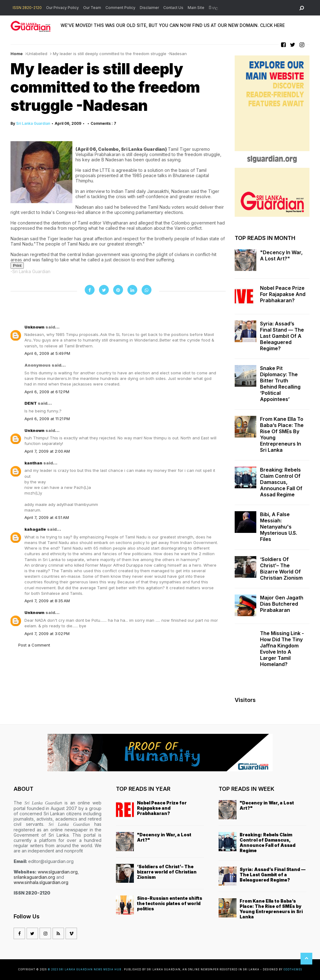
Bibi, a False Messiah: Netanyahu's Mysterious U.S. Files (279, 527)
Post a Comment (34, 645)
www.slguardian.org (58, 872)
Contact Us (173, 8)
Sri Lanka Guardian (33, 123)
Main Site (196, 8)
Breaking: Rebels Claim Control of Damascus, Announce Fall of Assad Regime (281, 482)
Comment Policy (120, 8)
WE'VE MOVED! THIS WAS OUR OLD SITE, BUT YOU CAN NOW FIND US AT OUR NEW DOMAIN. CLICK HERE (173, 25)
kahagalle (36, 529)
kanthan (34, 463)
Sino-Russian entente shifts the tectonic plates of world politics (170, 903)
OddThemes (293, 969)
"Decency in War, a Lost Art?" (281, 255)
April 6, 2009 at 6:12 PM (47, 392)
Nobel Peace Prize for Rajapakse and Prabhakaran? (283, 294)
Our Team (92, 8)
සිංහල (213, 8)
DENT (31, 403)
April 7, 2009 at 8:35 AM (47, 601)
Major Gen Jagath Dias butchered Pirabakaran (282, 604)
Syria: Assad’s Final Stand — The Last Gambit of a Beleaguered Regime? (282, 336)
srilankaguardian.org (34, 877)
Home (17, 54)
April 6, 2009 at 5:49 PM (47, 353)
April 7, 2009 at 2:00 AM (47, 451)
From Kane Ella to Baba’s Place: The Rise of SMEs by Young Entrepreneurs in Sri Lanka (282, 434)
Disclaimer (149, 8)
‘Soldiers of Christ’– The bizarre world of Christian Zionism (281, 568)
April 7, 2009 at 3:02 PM (47, 634)
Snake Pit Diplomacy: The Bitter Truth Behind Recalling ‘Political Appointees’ (280, 384)
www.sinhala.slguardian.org (41, 882)
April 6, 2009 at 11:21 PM (47, 419)
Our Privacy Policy (62, 8)
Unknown (35, 327)
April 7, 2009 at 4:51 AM (47, 517)
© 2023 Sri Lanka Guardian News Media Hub (85, 969)
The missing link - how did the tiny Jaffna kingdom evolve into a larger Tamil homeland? (282, 649)
